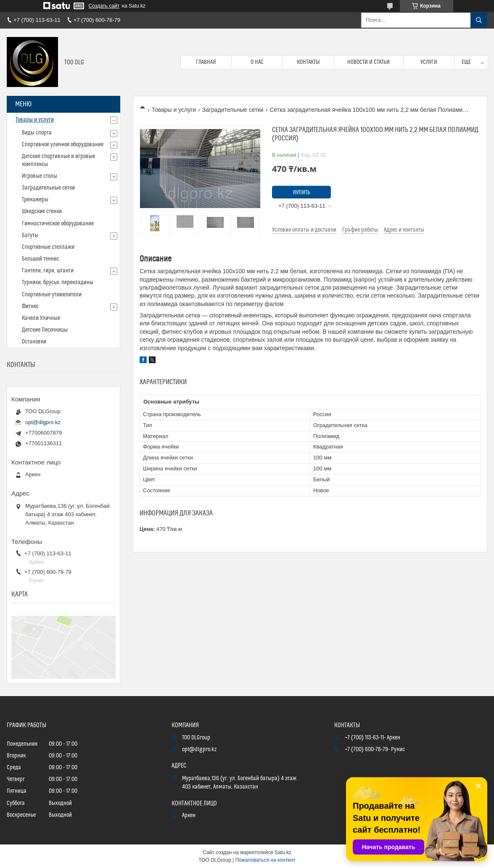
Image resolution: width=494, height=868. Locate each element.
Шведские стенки (42, 211)
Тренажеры (35, 200)
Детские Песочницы (45, 330)
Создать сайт (104, 6)
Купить (302, 193)
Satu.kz (283, 852)
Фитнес (30, 306)
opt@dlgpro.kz (43, 422)
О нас (257, 62)
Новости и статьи (369, 62)
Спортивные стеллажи (48, 247)
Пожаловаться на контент (265, 860)
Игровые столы (40, 176)
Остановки (34, 342)
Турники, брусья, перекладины (58, 282)
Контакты (308, 62)
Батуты (30, 235)
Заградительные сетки (233, 110)
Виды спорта (37, 133)
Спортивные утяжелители (52, 295)
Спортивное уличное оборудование (63, 145)
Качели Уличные (41, 318)
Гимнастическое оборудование (58, 224)
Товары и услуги (174, 110)
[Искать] (479, 20)
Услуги (429, 62)
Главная (206, 62)
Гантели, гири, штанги (48, 271)
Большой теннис (41, 259)
